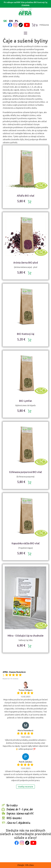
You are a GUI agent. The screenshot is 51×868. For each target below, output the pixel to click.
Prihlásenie (44, 25)
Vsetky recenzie (26, 787)
